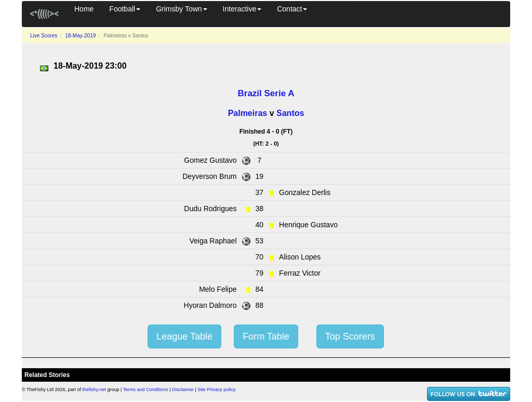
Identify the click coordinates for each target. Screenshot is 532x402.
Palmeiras (248, 113)
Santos (290, 113)
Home (84, 9)
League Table (184, 336)
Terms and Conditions (146, 390)
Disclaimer (183, 390)
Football (125, 9)
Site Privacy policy (216, 390)
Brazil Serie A (266, 93)
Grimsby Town (181, 9)
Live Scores (44, 36)
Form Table (266, 336)
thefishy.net (94, 390)
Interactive (242, 9)
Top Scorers (350, 336)
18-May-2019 (80, 36)
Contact (292, 9)
